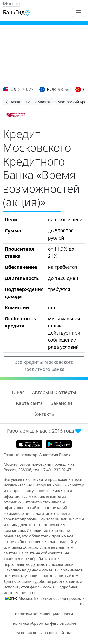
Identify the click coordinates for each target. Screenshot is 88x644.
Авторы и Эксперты (54, 392)
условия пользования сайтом (44, 633)
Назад (12, 102)
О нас (18, 392)
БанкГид (17, 12)
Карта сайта (29, 403)
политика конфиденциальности (44, 614)
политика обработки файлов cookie (44, 623)
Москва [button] (11, 3)
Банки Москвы (39, 102)
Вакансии (61, 403)
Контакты (44, 414)
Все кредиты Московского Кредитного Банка (44, 366)
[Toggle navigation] (79, 12)
